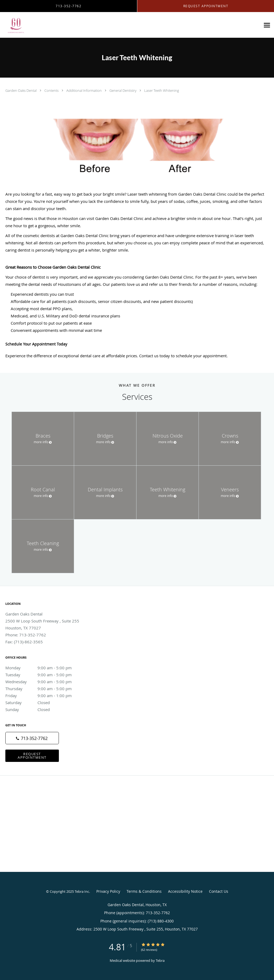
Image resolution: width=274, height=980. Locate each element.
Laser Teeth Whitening (162, 90)
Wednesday (44, 682)
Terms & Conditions (144, 891)
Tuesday (44, 675)
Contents (52, 90)
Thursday (44, 689)
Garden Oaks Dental (21, 90)
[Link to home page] (14, 25)
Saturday (44, 702)
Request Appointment (32, 756)
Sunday (44, 709)
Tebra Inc (82, 891)
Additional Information (84, 90)
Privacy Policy (108, 891)
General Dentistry (123, 90)
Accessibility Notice (185, 891)
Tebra (160, 960)
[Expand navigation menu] (267, 25)
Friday (44, 696)
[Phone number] (32, 738)
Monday (44, 668)
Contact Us (219, 891)
